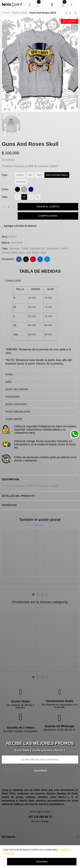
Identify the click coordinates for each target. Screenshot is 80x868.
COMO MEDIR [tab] (14, 419)
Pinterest (33, 259)
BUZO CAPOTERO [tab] (16, 404)
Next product (76, 13)
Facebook (19, 259)
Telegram (47, 259)
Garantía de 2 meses (20, 728)
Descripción (10, 479)
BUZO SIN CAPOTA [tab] (17, 389)
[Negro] (17, 189)
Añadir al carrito (48, 207)
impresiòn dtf (37, 248)
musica (6, 253)
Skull (43, 253)
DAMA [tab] (9, 374)
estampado (53, 248)
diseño (64, 248)
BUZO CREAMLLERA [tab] (18, 412)
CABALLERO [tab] (13, 281)
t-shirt (25, 248)
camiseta (14, 248)
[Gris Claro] (24, 189)
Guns (21, 253)
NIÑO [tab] (9, 382)
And (28, 253)
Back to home (71, 13)
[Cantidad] (9, 207)
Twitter (26, 259)
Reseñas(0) (9, 505)
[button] (33, 595)
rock (14, 253)
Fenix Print (17, 243)
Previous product (67, 13)
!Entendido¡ (42, 862)
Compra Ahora (48, 216)
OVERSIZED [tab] (13, 397)
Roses (35, 253)
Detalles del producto (18, 496)
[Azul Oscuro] (31, 189)
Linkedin (40, 259)
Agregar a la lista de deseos (20, 226)
